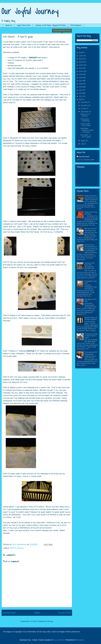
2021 (81, 68)
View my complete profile (85, 160)
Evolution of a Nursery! (85, 115)
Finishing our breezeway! (85, 120)
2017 (81, 81)
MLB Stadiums (76, 25)
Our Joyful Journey (30, 11)
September (85, 112)
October (84, 109)
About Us (9, 25)
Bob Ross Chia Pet (91, 229)
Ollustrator (59, 640)
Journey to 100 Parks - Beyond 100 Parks (50, 25)
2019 (81, 75)
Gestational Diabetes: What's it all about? (87, 130)
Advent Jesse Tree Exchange (91, 213)
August (83, 141)
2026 (81, 53)
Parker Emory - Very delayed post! (91, 246)
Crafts (13, 548)
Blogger (80, 640)
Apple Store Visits (24, 25)
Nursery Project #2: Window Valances (91, 319)
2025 (81, 56)
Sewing (20, 548)
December (85, 102)
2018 (81, 78)
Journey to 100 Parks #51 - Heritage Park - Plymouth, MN (90, 266)
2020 (81, 72)
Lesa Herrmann (84, 157)
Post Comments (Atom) (43, 621)
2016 (81, 84)
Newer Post (9, 613)
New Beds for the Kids (90, 300)
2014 (81, 90)
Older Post (65, 613)
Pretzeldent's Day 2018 (90, 282)
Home (37, 613)
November (85, 106)
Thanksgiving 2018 (91, 352)
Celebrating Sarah (91, 196)
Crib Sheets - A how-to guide (86, 136)
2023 (81, 62)
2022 (81, 65)
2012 (81, 97)
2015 (81, 87)
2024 (81, 59)
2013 (81, 93)
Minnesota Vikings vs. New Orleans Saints (91, 336)
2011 (81, 100)
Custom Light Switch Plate (85, 125)
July (82, 144)
